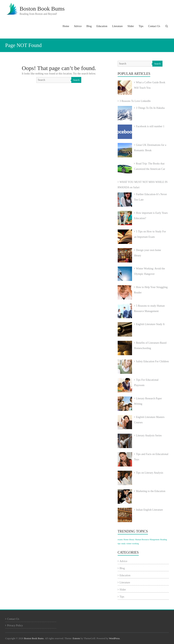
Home (66, 26)
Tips (141, 26)
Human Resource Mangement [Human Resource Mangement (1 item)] (147, 540)
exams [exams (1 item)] (120, 540)
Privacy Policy (15, 625)
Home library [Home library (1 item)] (129, 540)
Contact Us (154, 26)
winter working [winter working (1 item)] (133, 544)
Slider (131, 26)
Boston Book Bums (42, 9)
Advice (78, 26)
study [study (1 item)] (124, 544)
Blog (89, 26)
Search (76, 80)
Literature (117, 26)
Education (102, 26)
